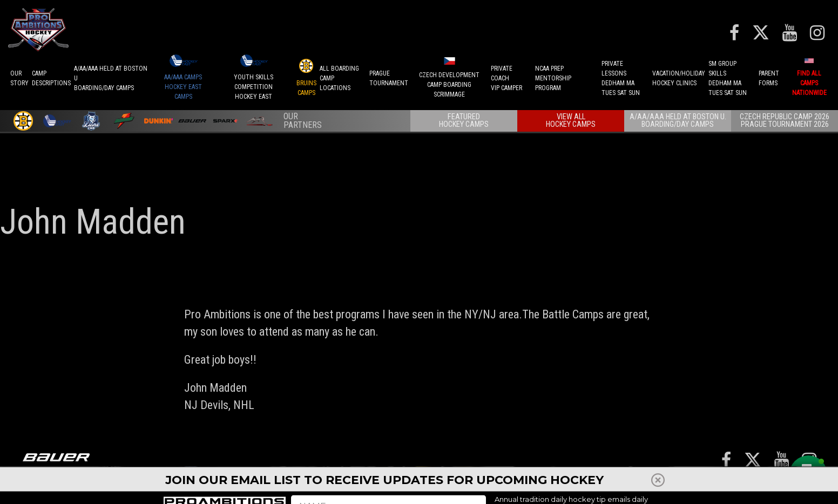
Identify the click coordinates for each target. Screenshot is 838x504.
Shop (691, 479)
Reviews (661, 479)
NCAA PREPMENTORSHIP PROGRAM (553, 78)
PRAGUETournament (389, 78)
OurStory (19, 78)
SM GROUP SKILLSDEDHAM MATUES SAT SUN (728, 78)
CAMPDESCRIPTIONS (51, 78)
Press (604, 479)
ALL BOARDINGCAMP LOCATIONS (339, 78)
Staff (631, 479)
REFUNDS (572, 479)
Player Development (524, 485)
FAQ (711, 479)
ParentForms (769, 78)
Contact (774, 479)
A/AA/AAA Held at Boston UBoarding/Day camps (111, 78)
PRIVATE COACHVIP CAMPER (506, 78)
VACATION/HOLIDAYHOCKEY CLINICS (679, 78)
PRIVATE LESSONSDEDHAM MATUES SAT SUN (621, 78)
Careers (737, 479)
